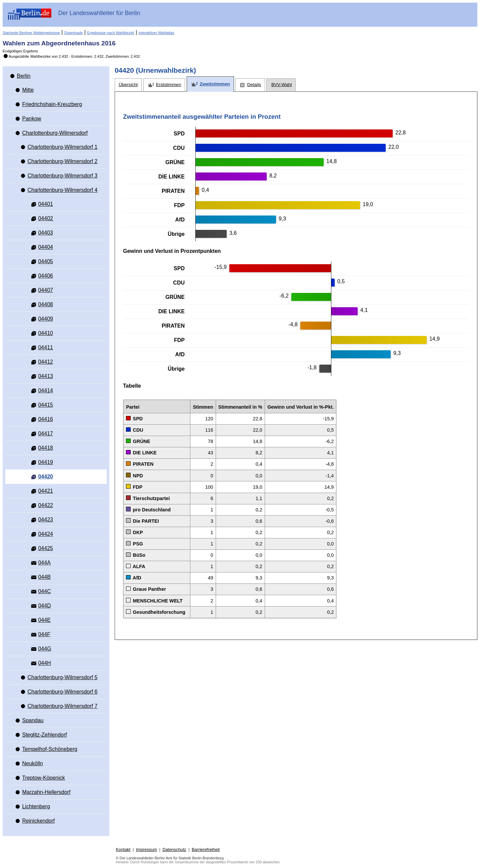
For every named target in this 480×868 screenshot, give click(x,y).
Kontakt (123, 849)
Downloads (73, 33)
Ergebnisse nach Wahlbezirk (110, 33)
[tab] (128, 85)
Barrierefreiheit (206, 849)
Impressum (146, 849)
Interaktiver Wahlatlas (156, 33)
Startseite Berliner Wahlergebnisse (31, 33)
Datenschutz (174, 849)
